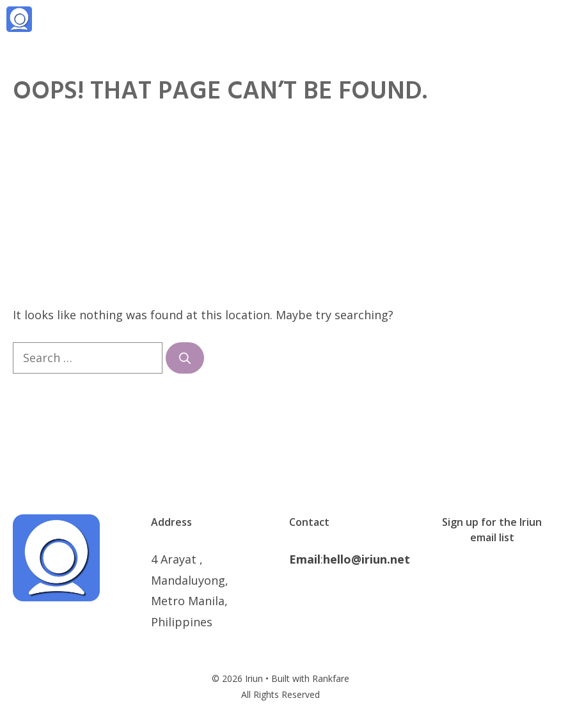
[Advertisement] (280, 209)
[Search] (185, 358)
